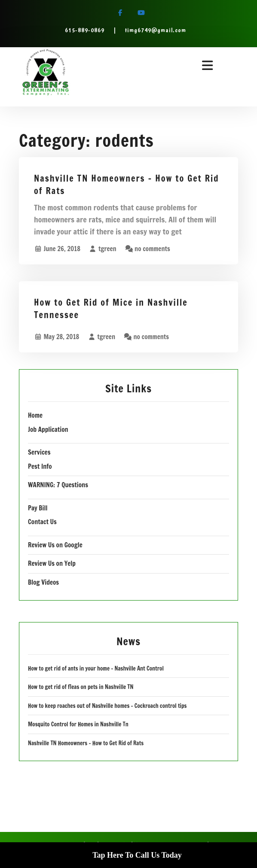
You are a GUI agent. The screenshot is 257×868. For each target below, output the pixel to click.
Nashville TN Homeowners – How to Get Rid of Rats (127, 185)
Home (35, 415)
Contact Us (42, 522)
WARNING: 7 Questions (58, 485)
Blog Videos (43, 582)
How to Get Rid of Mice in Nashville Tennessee (111, 309)
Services (39, 452)
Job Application (48, 429)
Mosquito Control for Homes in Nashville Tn (78, 724)
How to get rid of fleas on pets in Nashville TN (81, 687)
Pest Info (40, 466)
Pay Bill (38, 508)
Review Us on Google (55, 545)
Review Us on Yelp (52, 563)
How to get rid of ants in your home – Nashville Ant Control (96, 668)
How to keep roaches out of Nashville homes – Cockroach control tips (107, 706)
